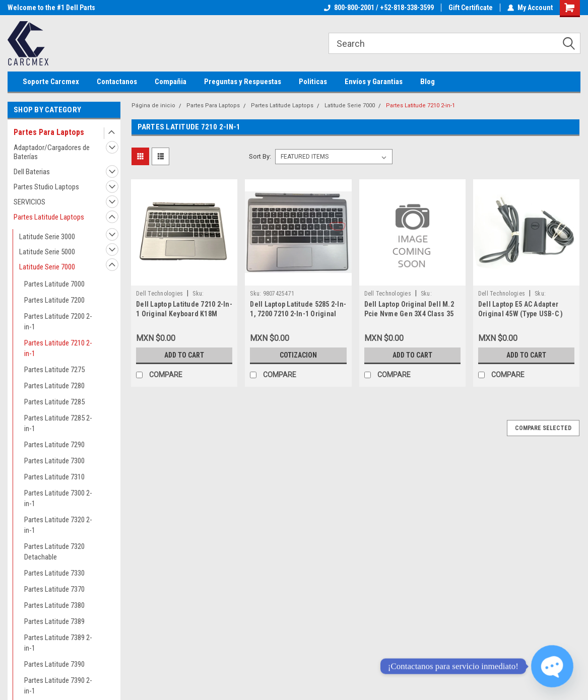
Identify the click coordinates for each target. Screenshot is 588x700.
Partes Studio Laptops (46, 187)
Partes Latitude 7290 (54, 445)
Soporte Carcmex (51, 82)
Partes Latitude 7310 (54, 477)
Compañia (171, 82)
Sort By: (260, 156)
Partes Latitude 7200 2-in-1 (58, 322)
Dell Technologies (159, 294)
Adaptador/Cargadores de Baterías (52, 152)
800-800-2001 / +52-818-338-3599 (379, 8)
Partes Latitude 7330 (54, 573)
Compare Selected (543, 428)
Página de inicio (153, 106)
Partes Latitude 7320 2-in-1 (58, 525)
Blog (428, 82)
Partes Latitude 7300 (54, 461)
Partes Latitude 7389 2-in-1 (58, 643)
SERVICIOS (29, 202)
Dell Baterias (32, 172)
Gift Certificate (471, 8)
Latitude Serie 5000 (47, 252)
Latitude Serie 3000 (47, 237)
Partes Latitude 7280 (54, 386)
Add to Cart (184, 355)
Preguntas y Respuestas (243, 82)
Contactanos (117, 82)
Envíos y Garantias (374, 82)
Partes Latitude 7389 (54, 621)
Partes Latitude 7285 (54, 402)
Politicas (313, 82)
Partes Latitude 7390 (54, 664)
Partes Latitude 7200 (54, 300)
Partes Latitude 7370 (54, 589)
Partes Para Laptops (49, 132)
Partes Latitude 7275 (54, 370)
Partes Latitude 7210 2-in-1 (58, 348)
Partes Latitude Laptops (49, 217)
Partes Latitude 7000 (54, 284)
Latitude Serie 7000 (47, 267)
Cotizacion (298, 355)
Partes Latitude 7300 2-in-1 (58, 498)
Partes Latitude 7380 (54, 605)
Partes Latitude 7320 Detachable (54, 552)
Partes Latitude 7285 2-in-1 (58, 423)
